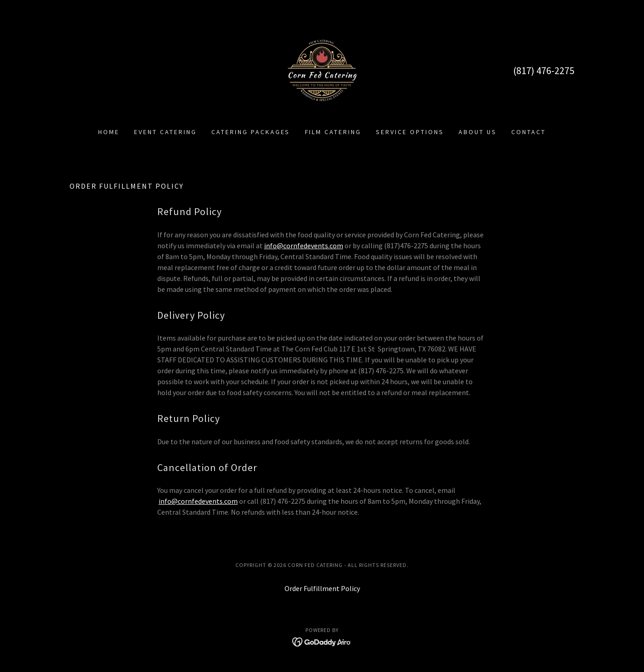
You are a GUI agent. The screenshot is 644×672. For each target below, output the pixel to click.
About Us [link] (478, 132)
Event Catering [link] (165, 132)
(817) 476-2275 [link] (544, 70)
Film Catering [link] (333, 132)
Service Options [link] (410, 132)
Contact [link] (529, 132)
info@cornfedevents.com (304, 246)
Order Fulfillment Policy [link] (322, 588)
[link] (322, 70)
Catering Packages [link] (251, 132)
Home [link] (109, 132)
